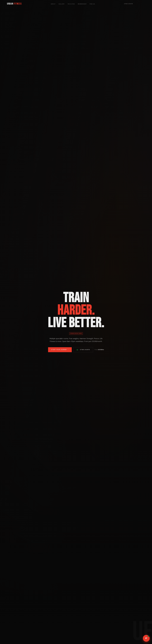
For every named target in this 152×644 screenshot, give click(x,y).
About (53, 4)
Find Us (92, 4)
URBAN (14, 4)
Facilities (71, 4)
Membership (82, 4)
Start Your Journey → (60, 350)
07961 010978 (128, 4)
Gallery (62, 4)
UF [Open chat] (147, 638)
